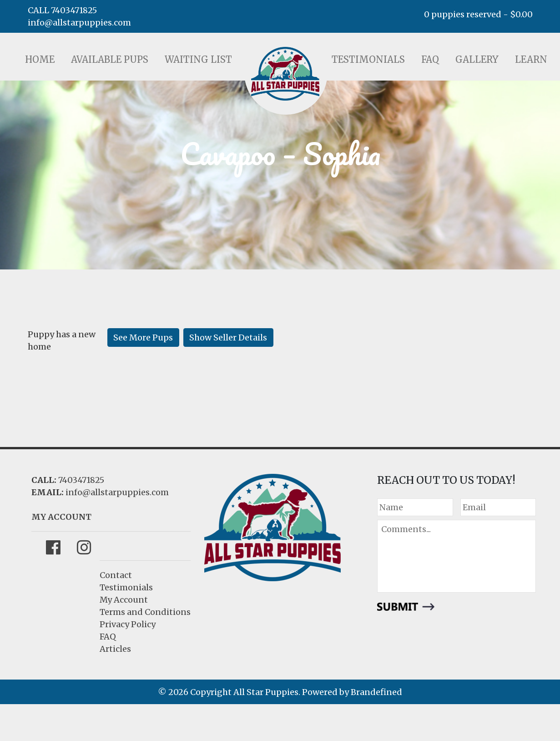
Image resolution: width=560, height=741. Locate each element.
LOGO (285, 74)
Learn (531, 59)
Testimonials (368, 59)
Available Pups (110, 59)
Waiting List (198, 59)
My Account (124, 600)
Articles (115, 649)
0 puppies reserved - (478, 14)
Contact (116, 575)
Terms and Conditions (145, 612)
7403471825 (81, 480)
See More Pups (143, 338)
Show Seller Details (228, 338)
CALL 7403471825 (62, 10)
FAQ (430, 59)
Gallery (477, 59)
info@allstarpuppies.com (79, 23)
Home (40, 59)
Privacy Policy (128, 624)
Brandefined (376, 692)
